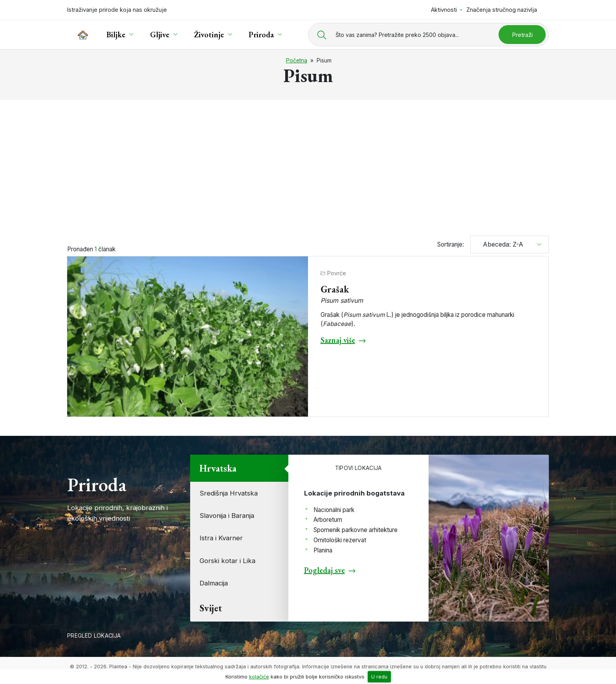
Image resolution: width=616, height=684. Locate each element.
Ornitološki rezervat (340, 540)
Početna (297, 60)
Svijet (211, 608)
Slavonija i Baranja (227, 516)
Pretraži (522, 35)
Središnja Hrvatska (229, 493)
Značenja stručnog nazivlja (502, 10)
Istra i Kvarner (221, 538)
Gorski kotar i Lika (227, 561)
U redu (379, 677)
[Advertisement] (308, 164)
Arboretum (328, 520)
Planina (323, 550)
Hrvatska (218, 468)
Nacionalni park (334, 510)
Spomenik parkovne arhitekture (356, 530)
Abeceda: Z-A (500, 244)
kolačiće (259, 677)
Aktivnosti (444, 10)
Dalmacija (214, 583)
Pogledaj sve (324, 570)
